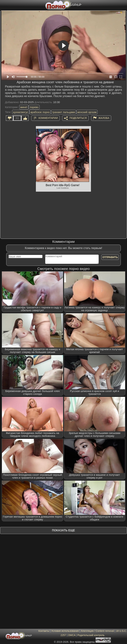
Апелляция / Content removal (97, 631)
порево (34, 107)
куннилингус (21, 112)
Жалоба (104, 118)
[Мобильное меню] (3, 5)
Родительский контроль (91, 635)
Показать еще (63, 530)
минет (24, 107)
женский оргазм (87, 112)
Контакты (44, 631)
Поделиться (78, 118)
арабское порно (40, 112)
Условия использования (65, 631)
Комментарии (48, 118)
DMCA (72, 635)
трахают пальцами (64, 112)
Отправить (110, 257)
